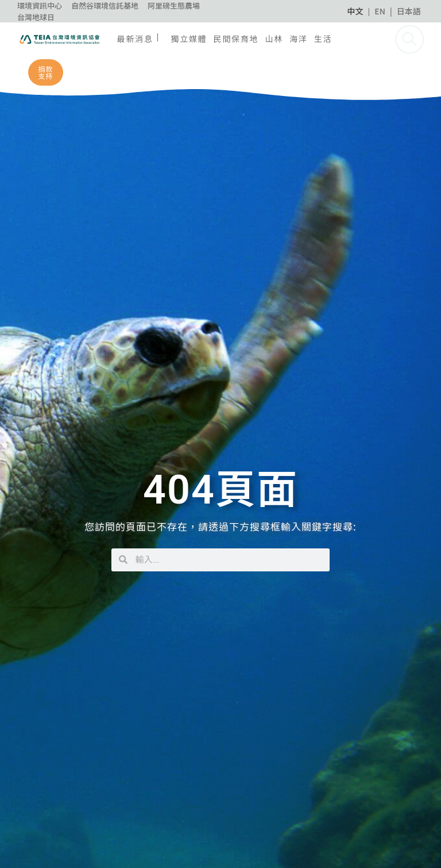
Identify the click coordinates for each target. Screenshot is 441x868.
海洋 (299, 39)
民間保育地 (236, 39)
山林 (274, 39)
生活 (323, 39)
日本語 (409, 11)
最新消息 (135, 39)
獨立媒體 (189, 39)
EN (380, 11)
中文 (355, 11)
